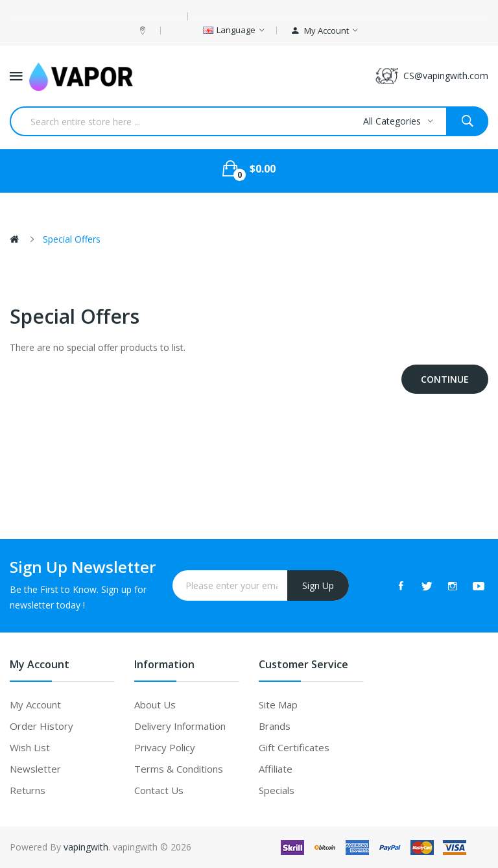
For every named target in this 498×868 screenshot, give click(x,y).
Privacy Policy (165, 747)
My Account (35, 705)
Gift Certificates (294, 747)
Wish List (30, 747)
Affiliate (276, 769)
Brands (275, 726)
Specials (277, 790)
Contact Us (159, 790)
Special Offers (72, 239)
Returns (28, 790)
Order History (41, 726)
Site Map (278, 705)
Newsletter (35, 769)
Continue (445, 379)
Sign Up (318, 585)
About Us (155, 705)
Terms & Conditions (179, 769)
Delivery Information (180, 726)
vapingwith (86, 847)
